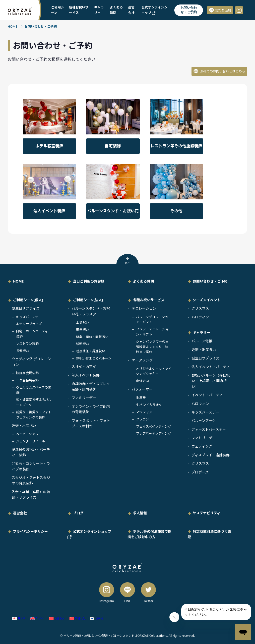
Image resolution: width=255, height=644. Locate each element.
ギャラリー (201, 332)
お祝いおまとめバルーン (94, 358)
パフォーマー (142, 389)
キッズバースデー (29, 317)
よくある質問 (143, 281)
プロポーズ (200, 472)
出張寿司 (142, 381)
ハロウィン (200, 317)
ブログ (78, 513)
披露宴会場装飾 (27, 373)
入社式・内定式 (84, 367)
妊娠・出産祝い (24, 426)
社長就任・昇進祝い (91, 351)
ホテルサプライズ (29, 324)
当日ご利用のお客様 (89, 281)
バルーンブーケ (204, 421)
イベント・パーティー (209, 395)
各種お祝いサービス (149, 300)
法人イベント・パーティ (211, 367)
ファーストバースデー (209, 429)
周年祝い (82, 330)
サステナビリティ (207, 513)
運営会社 (20, 513)
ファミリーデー (84, 398)
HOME (13, 26)
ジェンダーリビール (31, 441)
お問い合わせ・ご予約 (189, 10)
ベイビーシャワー (29, 434)
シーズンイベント (207, 300)
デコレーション (144, 308)
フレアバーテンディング (154, 433)
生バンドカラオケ (149, 405)
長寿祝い (22, 351)
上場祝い (82, 322)
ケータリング (142, 360)
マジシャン (144, 412)
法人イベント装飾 (86, 375)
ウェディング (202, 446)
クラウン (142, 419)
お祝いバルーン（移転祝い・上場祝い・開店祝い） (211, 381)
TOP (127, 261)
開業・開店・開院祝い (92, 337)
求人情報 (140, 513)
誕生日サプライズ (26, 308)
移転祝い (82, 344)
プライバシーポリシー (30, 531)
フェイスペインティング (154, 426)
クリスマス (200, 308)
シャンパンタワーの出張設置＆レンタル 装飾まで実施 (152, 347)
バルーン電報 (202, 341)
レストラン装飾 (27, 344)
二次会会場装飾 (27, 380)
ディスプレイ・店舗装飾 (211, 455)
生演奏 (141, 398)
